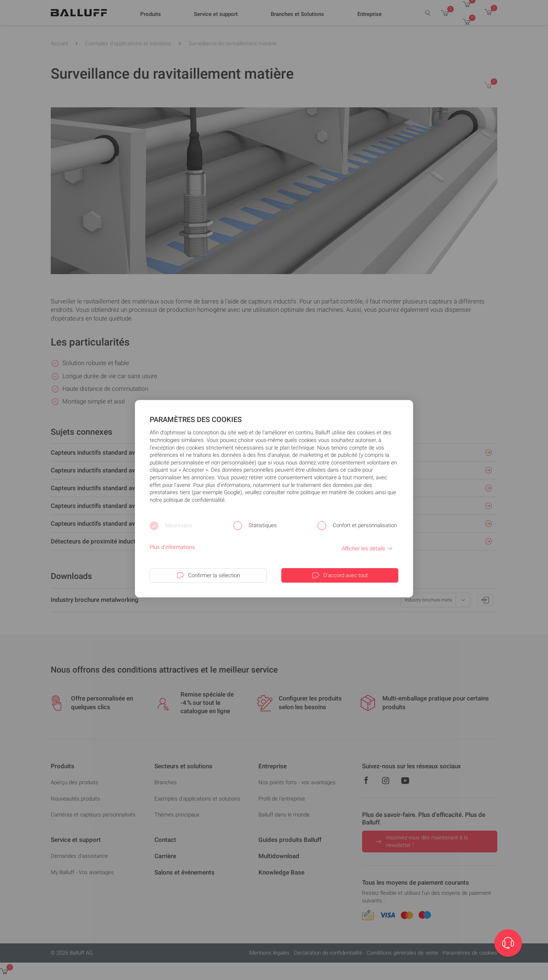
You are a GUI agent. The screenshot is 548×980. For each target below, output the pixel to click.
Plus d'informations (172, 547)
